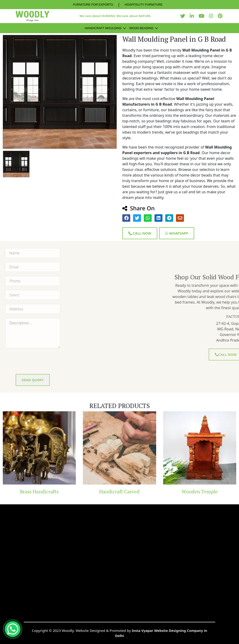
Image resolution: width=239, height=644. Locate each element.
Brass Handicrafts (39, 492)
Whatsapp (177, 233)
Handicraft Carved (119, 492)
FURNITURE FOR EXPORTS (93, 5)
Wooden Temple (200, 492)
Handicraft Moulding (103, 28)
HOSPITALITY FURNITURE (144, 5)
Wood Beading (141, 28)
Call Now (140, 233)
